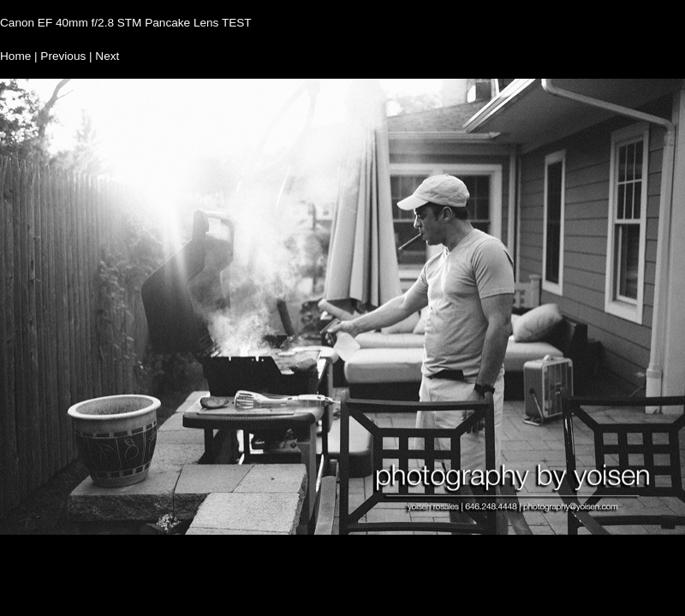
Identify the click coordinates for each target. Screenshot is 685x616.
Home (15, 56)
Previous (63, 56)
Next (107, 56)
